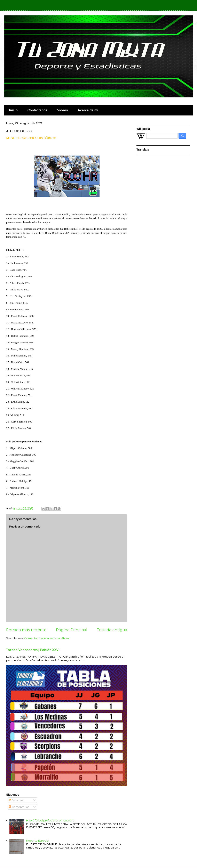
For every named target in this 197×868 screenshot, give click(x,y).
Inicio (13, 110)
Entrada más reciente (26, 630)
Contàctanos (37, 110)
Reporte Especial (38, 841)
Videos (63, 110)
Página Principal (72, 630)
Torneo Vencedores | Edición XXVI (33, 650)
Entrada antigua (112, 630)
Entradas (16, 800)
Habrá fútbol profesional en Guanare (50, 820)
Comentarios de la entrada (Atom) (47, 638)
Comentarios (19, 807)
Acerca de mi (88, 110)
